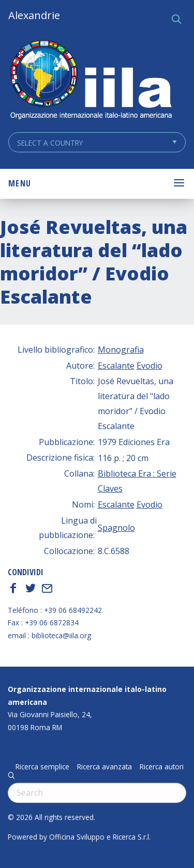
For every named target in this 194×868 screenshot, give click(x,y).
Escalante (116, 366)
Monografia (121, 350)
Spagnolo (116, 528)
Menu (20, 183)
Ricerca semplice (42, 767)
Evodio (150, 366)
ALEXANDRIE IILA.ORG (91, 81)
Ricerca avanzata (105, 767)
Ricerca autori (162, 767)
